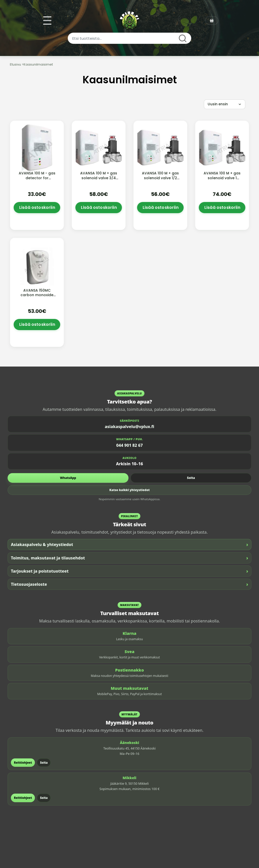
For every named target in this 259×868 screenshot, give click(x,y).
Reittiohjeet (23, 763)
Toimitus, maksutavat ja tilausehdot (129, 558)
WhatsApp (68, 478)
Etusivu (15, 64)
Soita (191, 478)
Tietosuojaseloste (129, 584)
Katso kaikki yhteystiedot (129, 490)
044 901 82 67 (130, 445)
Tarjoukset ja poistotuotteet (129, 571)
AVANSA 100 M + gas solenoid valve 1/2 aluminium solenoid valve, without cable (160, 180)
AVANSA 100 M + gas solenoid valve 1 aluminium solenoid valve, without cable (222, 180)
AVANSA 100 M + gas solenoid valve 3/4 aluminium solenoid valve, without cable (99, 180)
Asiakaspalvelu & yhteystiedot (129, 544)
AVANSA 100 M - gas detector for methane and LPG (37, 178)
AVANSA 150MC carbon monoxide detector (37, 295)
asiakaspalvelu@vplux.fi (129, 427)
